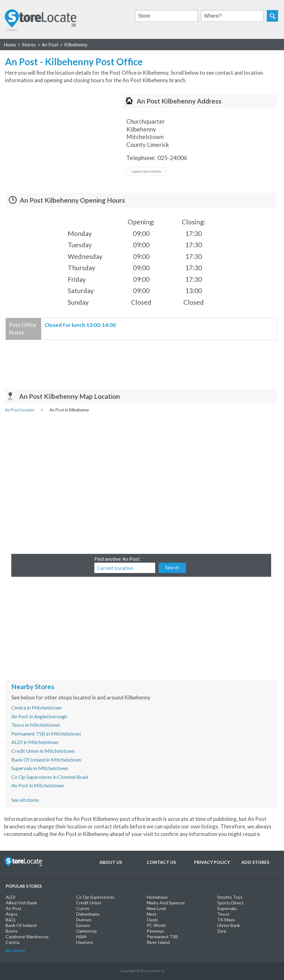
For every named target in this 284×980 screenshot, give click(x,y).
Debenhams (88, 914)
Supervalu (227, 908)
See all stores (25, 800)
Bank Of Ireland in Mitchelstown (46, 760)
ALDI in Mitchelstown (35, 742)
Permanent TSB (162, 937)
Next (152, 914)
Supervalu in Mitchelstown (40, 768)
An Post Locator (20, 410)
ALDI (11, 897)
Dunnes (84, 920)
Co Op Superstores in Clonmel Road (50, 777)
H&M (81, 937)
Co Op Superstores (95, 897)
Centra (13, 942)
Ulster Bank (229, 925)
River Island (158, 942)
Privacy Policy (212, 862)
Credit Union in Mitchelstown (43, 751)
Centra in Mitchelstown (37, 707)
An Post (14, 908)
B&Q (11, 920)
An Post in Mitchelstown (38, 785)
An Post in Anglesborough (39, 716)
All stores (15, 951)
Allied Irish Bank (21, 903)
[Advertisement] (58, 138)
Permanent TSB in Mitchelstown (46, 734)
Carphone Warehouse (27, 937)
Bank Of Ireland (21, 925)
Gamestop (87, 931)
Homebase (157, 897)
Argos (12, 914)
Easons (83, 925)
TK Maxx (226, 920)
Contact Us (161, 862)
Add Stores (255, 862)
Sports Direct (230, 903)
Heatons (85, 942)
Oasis (152, 920)
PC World (156, 925)
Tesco (223, 914)
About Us (111, 862)
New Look (156, 908)
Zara (222, 931)
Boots (12, 931)
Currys (83, 908)
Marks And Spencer (166, 903)
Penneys (155, 931)
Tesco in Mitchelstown (36, 725)
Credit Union (89, 903)
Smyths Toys (230, 897)
